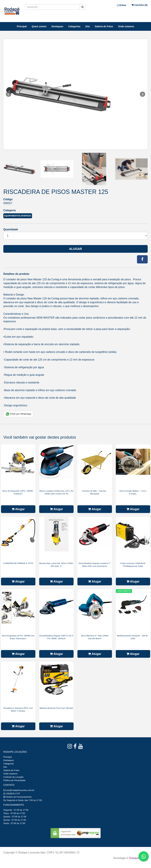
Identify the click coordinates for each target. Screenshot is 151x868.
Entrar (122, 5)
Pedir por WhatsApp (18, 414)
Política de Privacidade (14, 780)
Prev (9, 94)
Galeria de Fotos (104, 26)
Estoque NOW (138, 858)
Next (142, 94)
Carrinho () (139, 5)
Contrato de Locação (13, 777)
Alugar (75, 249)
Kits (88, 26)
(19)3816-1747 (13, 794)
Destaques (57, 26)
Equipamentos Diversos (18, 216)
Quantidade (11, 229)
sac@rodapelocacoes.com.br (20, 790)
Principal (22, 26)
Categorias (74, 26)
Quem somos (39, 26)
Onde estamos (126, 26)
